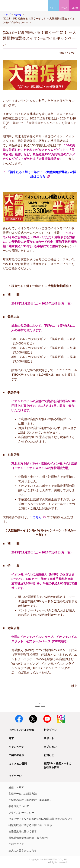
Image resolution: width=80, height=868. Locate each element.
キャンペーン (16, 747)
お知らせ (49, 755)
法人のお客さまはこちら (23, 850)
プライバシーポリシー (21, 813)
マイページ (15, 776)
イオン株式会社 (8, 860)
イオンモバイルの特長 (22, 730)
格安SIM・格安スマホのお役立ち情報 (57, 765)
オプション (50, 747)
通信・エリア (16, 787)
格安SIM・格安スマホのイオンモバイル (17, 5)
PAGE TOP (40, 705)
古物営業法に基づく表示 (23, 831)
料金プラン (50, 730)
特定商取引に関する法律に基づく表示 (30, 825)
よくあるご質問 (18, 764)
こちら (37, 517)
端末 (11, 738)
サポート (49, 738)
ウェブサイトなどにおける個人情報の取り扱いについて (41, 819)
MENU (75, 8)
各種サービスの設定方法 (23, 794)
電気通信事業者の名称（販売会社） (29, 838)
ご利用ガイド (16, 844)
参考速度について (19, 806)
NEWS (17, 15)
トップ (7, 15)
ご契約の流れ (16, 755)
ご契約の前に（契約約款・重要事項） (30, 800)
